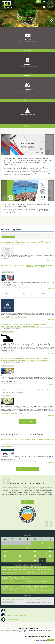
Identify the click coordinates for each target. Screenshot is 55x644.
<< (5, 535)
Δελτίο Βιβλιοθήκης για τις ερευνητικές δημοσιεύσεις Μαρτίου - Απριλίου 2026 (23, 294)
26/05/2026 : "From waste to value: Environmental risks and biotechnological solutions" (26, 390)
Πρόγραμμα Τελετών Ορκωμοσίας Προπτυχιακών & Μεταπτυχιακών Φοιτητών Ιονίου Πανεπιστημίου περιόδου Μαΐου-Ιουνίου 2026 (27, 578)
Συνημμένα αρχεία (8, 272)
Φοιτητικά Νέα (26, 287)
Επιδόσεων (44, 640)
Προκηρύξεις (13, 287)
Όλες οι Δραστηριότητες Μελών (27, 469)
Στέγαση (15, 383)
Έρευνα (12, 318)
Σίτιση (12, 383)
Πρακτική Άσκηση (20, 287)
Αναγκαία (38, 640)
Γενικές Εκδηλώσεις (14, 414)
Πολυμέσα (19, 581)
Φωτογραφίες (6, 396)
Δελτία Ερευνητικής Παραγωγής (20, 318)
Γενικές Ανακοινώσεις (6, 258)
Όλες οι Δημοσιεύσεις (27, 421)
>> (50, 535)
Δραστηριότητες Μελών (19, 461)
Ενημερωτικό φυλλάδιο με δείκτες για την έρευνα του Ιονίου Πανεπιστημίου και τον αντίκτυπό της (27, 440)
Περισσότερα (50, 260)
